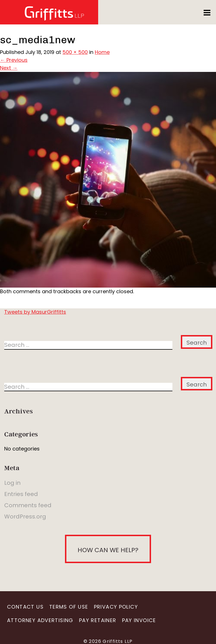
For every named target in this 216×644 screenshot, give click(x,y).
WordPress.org (25, 516)
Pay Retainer (98, 620)
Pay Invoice (139, 620)
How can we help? (108, 550)
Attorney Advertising (40, 620)
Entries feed (21, 494)
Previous (14, 60)
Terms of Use (69, 607)
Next (9, 68)
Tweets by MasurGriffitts (35, 312)
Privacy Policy (116, 607)
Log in (12, 483)
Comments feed (28, 505)
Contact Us (25, 607)
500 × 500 (75, 52)
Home (102, 52)
